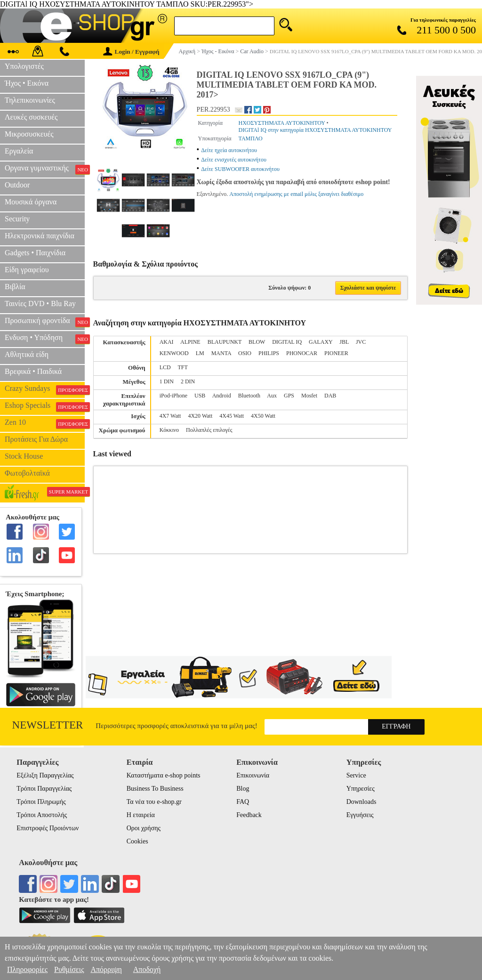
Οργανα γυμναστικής (45, 169)
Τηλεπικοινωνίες (30, 100)
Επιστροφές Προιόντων (48, 828)
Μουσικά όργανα (31, 202)
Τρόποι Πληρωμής (41, 802)
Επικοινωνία (253, 775)
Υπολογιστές (24, 66)
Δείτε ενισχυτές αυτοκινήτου (234, 160)
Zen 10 (45, 423)
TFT (182, 367)
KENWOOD (174, 353)
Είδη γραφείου (27, 270)
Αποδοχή (147, 969)
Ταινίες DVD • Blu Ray (40, 304)
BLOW (257, 342)
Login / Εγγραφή (131, 52)
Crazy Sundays (45, 389)
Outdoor (17, 185)
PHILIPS (269, 353)
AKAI (167, 342)
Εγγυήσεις (360, 815)
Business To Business (155, 789)
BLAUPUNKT (225, 342)
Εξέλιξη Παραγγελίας (45, 775)
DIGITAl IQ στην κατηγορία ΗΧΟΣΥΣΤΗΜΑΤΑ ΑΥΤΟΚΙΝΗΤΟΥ (315, 130)
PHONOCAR (302, 353)
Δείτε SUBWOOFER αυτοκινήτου (240, 169)
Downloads (361, 802)
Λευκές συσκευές (31, 117)
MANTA (221, 353)
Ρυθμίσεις (69, 969)
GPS (289, 396)
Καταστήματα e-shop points (164, 775)
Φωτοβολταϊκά (27, 473)
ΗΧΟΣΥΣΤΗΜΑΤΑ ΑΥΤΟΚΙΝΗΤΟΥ (282, 123)
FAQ (243, 802)
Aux (272, 396)
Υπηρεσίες (361, 789)
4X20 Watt (200, 416)
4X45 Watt (232, 416)
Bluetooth (249, 396)
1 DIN (167, 381)
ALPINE (190, 342)
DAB (330, 396)
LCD (165, 367)
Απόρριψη (106, 969)
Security (17, 219)
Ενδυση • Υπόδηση (45, 339)
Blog (243, 789)
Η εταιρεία (141, 815)
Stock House (24, 456)
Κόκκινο (169, 430)
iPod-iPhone (173, 396)
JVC (361, 342)
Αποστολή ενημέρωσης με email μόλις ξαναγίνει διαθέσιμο (296, 194)
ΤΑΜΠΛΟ (251, 138)
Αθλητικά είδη (27, 354)
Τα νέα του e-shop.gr (154, 802)
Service (356, 775)
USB (200, 396)
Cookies (137, 841)
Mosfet (309, 396)
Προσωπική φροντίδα (45, 322)
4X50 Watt (263, 416)
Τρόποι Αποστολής (42, 815)
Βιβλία (15, 287)
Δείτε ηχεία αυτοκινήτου (229, 150)
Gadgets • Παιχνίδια (35, 253)
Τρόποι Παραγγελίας (44, 789)
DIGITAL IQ (287, 342)
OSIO (245, 353)
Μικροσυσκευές (29, 134)
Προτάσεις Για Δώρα (36, 439)
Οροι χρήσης (144, 828)
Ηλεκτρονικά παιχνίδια (40, 236)
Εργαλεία (19, 151)
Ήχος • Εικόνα (27, 83)
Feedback (249, 815)
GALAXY (321, 342)
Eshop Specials (45, 406)
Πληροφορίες (27, 969)
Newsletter (48, 725)
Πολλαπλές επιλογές (209, 430)
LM (200, 353)
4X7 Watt (170, 416)
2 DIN (188, 381)
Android (222, 396)
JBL (344, 342)
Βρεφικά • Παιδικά (33, 371)
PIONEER (336, 353)
